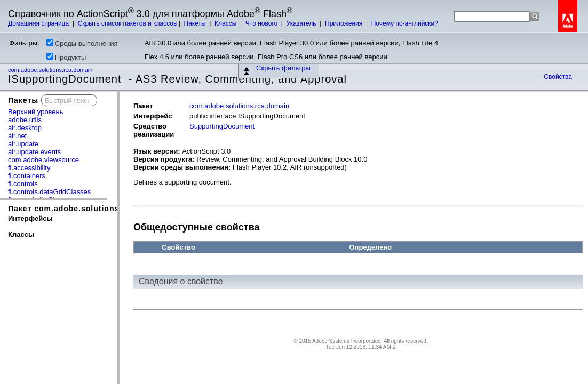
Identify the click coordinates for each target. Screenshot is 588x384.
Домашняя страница (39, 23)
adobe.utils (25, 120)
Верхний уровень (36, 112)
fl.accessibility (29, 168)
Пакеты (196, 23)
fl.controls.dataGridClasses (49, 192)
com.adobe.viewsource (43, 160)
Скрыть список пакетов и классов (128, 23)
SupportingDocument (222, 126)
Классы (227, 23)
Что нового (263, 23)
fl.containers (27, 176)
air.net (17, 136)
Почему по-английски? (405, 23)
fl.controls (23, 184)
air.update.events (34, 152)
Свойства (558, 77)
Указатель (302, 23)
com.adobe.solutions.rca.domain (51, 70)
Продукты (66, 57)
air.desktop (25, 128)
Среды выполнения (82, 43)
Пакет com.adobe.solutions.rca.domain (88, 209)
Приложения (345, 23)
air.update (23, 144)
